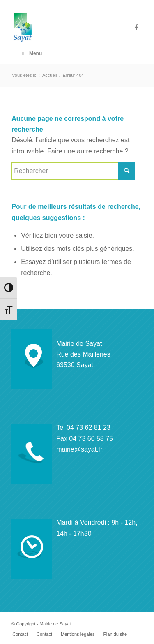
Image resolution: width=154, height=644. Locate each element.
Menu (31, 53)
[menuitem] (20, 634)
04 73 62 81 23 (88, 427)
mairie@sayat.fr (79, 449)
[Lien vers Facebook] (136, 27)
